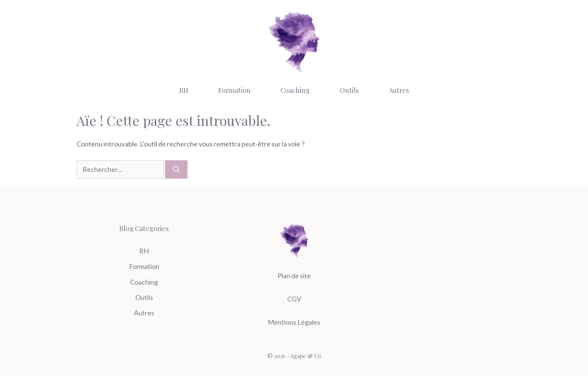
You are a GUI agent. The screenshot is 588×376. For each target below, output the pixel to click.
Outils (349, 90)
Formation (234, 90)
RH (184, 90)
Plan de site (294, 276)
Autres (399, 90)
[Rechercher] (176, 169)
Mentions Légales (294, 322)
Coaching (295, 90)
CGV (294, 299)
